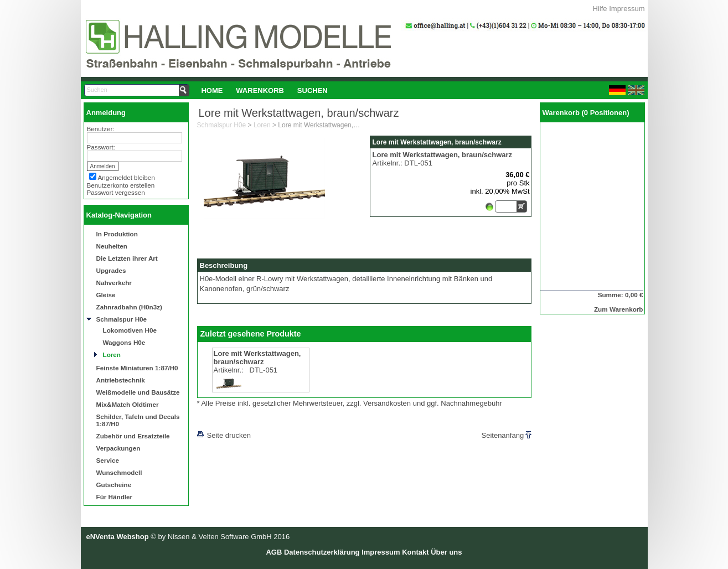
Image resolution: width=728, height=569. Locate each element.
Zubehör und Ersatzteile (133, 436)
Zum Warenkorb (619, 309)
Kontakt (415, 552)
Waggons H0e (124, 342)
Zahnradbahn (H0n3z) (129, 307)
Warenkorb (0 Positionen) (586, 113)
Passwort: (101, 147)
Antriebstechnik (121, 380)
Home (212, 90)
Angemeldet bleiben (127, 177)
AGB (274, 552)
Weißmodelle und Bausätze (138, 392)
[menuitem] (212, 90)
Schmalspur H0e (122, 319)
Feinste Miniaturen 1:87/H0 (137, 368)
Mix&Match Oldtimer (128, 404)
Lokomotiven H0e (130, 330)
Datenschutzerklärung (322, 552)
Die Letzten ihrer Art (127, 258)
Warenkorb (260, 90)
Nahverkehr (114, 283)
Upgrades (111, 270)
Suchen (313, 90)
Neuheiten (112, 246)
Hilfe (600, 9)
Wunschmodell (119, 472)
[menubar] (265, 90)
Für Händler (115, 497)
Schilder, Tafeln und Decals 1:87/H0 (138, 420)
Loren (112, 355)
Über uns (446, 552)
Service (108, 460)
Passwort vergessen (116, 192)
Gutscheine (114, 485)
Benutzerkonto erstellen (121, 185)
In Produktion (117, 234)
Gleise (106, 295)
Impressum (627, 9)
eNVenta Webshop (118, 537)
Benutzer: (101, 129)
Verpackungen (118, 448)
